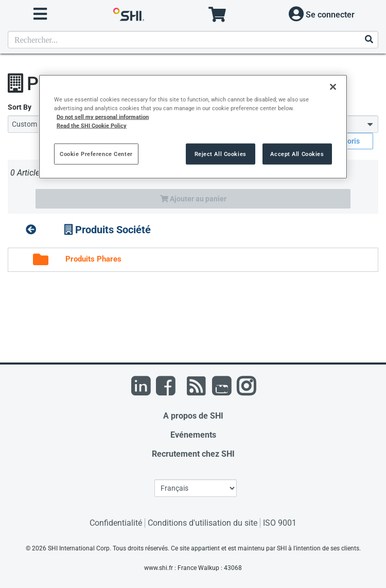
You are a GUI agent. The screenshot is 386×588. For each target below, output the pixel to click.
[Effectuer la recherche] (369, 40)
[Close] (333, 87)
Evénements (193, 435)
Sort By (20, 107)
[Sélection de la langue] (196, 488)
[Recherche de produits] (193, 40)
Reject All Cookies (221, 153)
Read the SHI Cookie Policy (92, 126)
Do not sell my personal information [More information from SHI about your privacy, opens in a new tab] (103, 117)
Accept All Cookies (297, 153)
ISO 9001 (280, 523)
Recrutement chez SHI (193, 454)
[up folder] (31, 230)
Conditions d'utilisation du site (203, 523)
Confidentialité (116, 523)
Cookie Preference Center (96, 153)
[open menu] (40, 14)
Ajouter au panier (193, 199)
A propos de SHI (193, 416)
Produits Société (108, 230)
